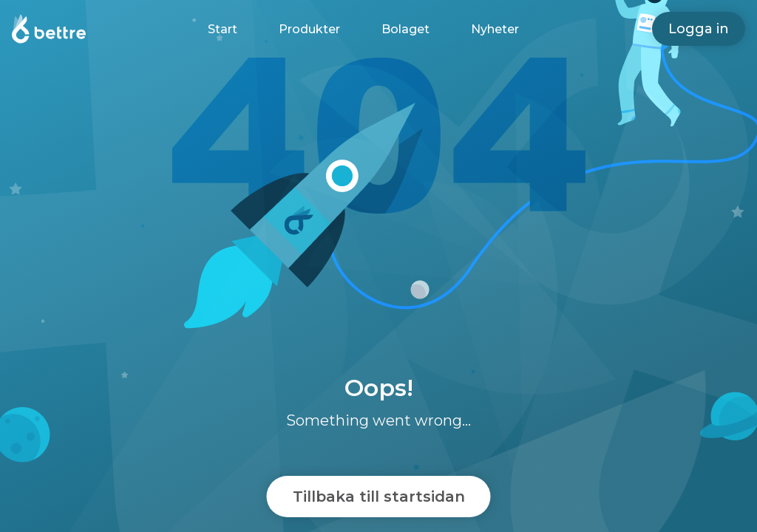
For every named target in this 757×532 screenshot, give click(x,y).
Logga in (699, 29)
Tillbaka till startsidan (379, 497)
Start (223, 29)
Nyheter (495, 29)
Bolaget (405, 29)
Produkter (309, 29)
